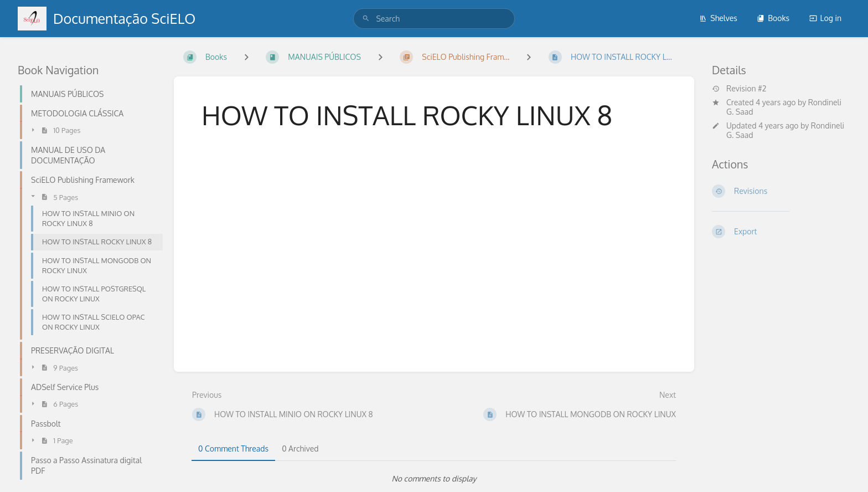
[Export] (781, 232)
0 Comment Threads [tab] (233, 449)
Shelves (718, 18)
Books (773, 18)
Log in (825, 18)
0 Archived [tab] (300, 449)
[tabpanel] (434, 479)
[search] (434, 19)
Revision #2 (739, 89)
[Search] (366, 19)
